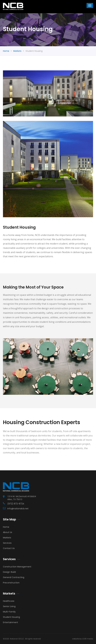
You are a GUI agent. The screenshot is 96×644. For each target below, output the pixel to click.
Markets (7, 538)
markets (17, 51)
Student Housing (11, 617)
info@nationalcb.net (18, 509)
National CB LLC (17, 639)
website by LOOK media (83, 639)
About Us (8, 532)
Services (7, 543)
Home (6, 51)
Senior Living (9, 606)
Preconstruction (11, 583)
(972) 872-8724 (16, 504)
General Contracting (14, 577)
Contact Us (9, 548)
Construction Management (17, 567)
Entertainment (10, 622)
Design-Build (9, 572)
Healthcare (9, 601)
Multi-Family (9, 612)
